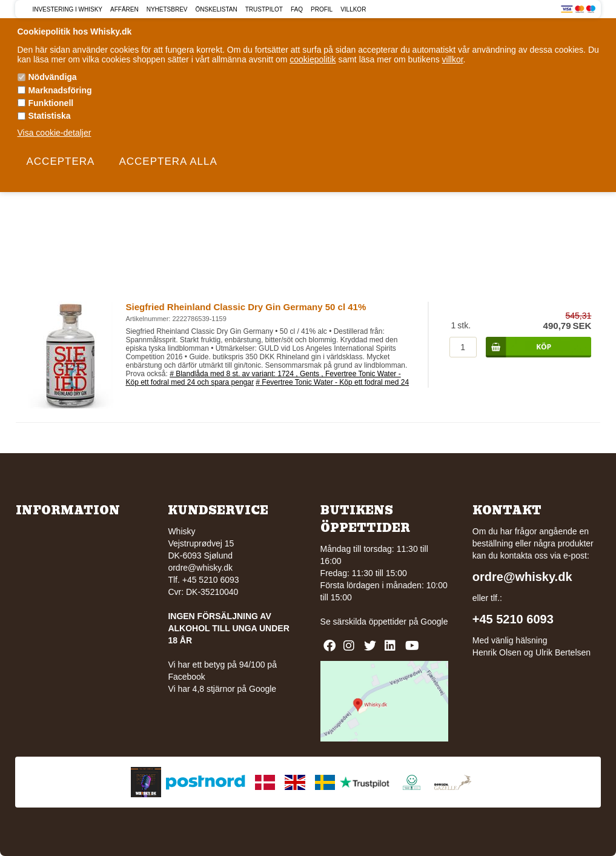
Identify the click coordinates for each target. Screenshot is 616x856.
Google (434, 622)
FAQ (297, 9)
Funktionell (51, 103)
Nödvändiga (53, 77)
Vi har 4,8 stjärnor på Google (222, 689)
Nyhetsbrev (167, 9)
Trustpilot (264, 9)
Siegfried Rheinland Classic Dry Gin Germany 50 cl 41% (246, 307)
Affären (124, 9)
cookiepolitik (313, 59)
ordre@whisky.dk (200, 568)
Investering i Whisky (67, 9)
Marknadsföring (60, 90)
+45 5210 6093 (513, 619)
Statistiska (50, 116)
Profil (322, 9)
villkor (453, 59)
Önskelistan (216, 9)
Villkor (353, 9)
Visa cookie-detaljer (55, 133)
